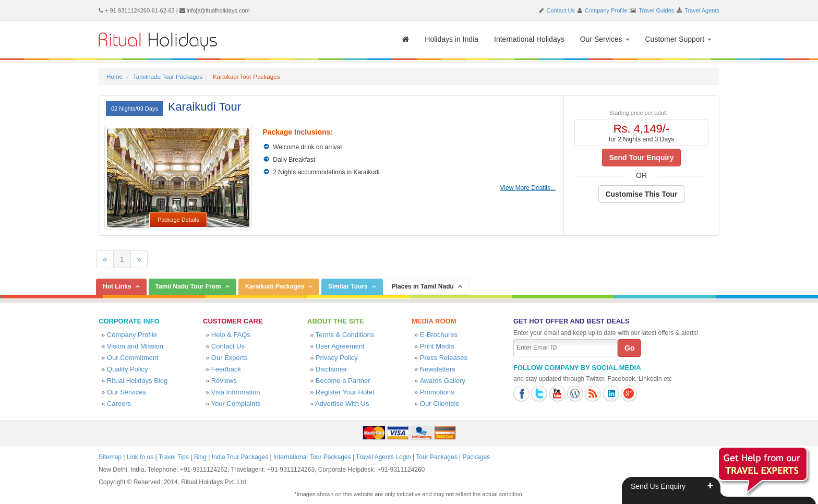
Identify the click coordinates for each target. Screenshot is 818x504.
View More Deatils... (528, 188)
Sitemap (110, 457)
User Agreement (340, 346)
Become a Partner (343, 381)
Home (115, 76)
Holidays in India (452, 39)
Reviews (224, 381)
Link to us (140, 457)
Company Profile (606, 10)
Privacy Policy (337, 358)
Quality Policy (128, 369)
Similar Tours (348, 286)
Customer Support (679, 39)
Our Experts (229, 358)
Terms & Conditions (345, 335)
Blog (200, 457)
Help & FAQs (231, 335)
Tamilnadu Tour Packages (168, 76)
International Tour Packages (312, 457)
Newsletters (438, 369)
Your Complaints (236, 404)
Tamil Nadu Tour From (188, 286)
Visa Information (236, 392)
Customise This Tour (641, 194)
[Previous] (105, 259)
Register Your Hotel (345, 392)
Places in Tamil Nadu (423, 286)
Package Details (178, 220)
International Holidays (529, 39)
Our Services (605, 39)
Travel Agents (702, 10)
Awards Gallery (442, 381)
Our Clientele (440, 404)
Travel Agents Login (383, 457)
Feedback (226, 369)
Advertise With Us (342, 404)
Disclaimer (332, 369)
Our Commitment (133, 358)
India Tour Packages (240, 457)
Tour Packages (436, 457)
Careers (119, 404)
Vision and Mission (135, 346)
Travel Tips (174, 457)
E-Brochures (439, 335)
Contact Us (561, 10)
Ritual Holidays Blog (137, 381)
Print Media (437, 346)
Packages (476, 457)
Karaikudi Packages (275, 286)
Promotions (437, 392)
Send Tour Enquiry (641, 158)
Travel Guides (656, 10)
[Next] (140, 259)
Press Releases (444, 358)
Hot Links (117, 286)
